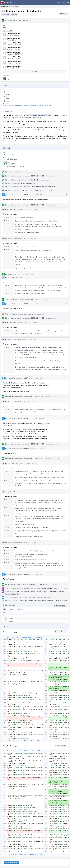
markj (8, 99)
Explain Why (21, 594)
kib (7, 96)
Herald (7, 190)
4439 (6, 516)
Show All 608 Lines (25, 637)
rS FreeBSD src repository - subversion (43, 186)
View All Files (35, 72)
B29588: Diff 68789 (38, 397)
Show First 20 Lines (13, 637)
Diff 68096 (26, 195)
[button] (68, 2)
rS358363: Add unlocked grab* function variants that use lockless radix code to (27, 106)
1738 (6, 217)
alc (7, 92)
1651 (6, 481)
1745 (6, 221)
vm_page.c (10, 621)
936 (6, 508)
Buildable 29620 (11, 164)
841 (6, 500)
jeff (14, 21)
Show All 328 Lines (24, 741)
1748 (6, 293)
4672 (6, 409)
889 (6, 471)
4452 (6, 524)
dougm (8, 94)
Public (15, 15)
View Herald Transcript (32, 190)
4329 (6, 224)
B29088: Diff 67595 (38, 176)
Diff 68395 (26, 304)
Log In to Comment (12, 862)
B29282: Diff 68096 (38, 205)
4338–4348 (8, 232)
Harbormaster (10, 176)
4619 (6, 530)
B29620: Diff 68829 (38, 444)
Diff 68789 (26, 378)
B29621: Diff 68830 (38, 459)
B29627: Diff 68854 (38, 584)
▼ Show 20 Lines (37, 637)
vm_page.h (10, 618)
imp (8, 79)
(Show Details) (35, 180)
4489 (6, 527)
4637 (6, 331)
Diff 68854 (26, 574)
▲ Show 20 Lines (12, 741)
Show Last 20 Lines (37, 741)
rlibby (8, 101)
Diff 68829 (26, 418)
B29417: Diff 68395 (38, 318)
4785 (6, 536)
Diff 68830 (26, 448)
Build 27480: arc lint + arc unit (15, 166)
